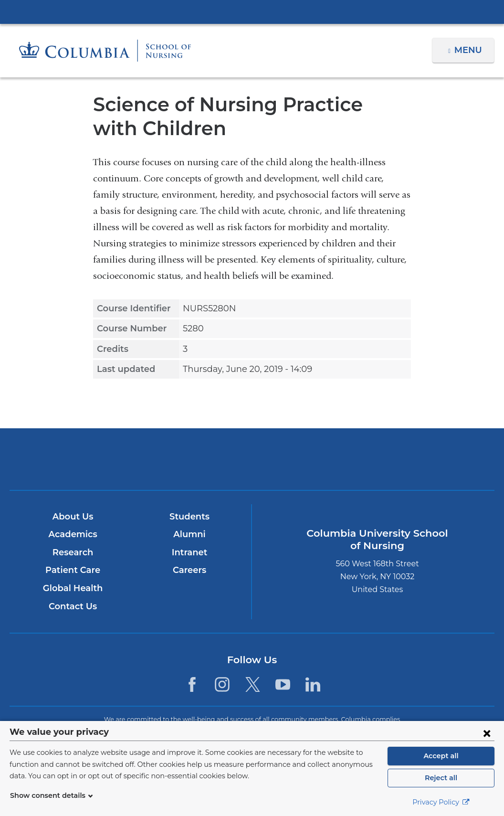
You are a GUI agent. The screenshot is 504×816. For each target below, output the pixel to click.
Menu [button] (469, 50)
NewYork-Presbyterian (252, 466)
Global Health (73, 588)
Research (72, 552)
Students (189, 517)
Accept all (441, 756)
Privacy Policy (441, 802)
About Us (73, 517)
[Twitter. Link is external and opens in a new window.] (253, 684)
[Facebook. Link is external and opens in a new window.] (192, 684)
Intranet (189, 552)
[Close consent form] (487, 733)
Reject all (441, 778)
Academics (72, 534)
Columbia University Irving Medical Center (252, 11)
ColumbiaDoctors (411, 459)
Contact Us (72, 606)
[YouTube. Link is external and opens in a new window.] (283, 684)
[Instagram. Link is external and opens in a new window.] (222, 684)
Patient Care (72, 570)
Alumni (189, 534)
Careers (189, 570)
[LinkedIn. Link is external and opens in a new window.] (313, 684)
